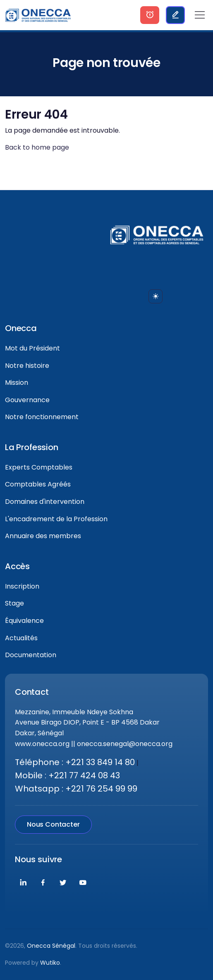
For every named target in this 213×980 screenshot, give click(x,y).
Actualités (21, 638)
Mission (17, 383)
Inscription (22, 586)
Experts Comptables (39, 467)
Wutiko (50, 963)
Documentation (31, 655)
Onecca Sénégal (51, 946)
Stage (14, 603)
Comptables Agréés (38, 484)
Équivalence (24, 621)
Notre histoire (27, 366)
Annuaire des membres (43, 536)
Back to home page (37, 147)
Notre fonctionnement (42, 417)
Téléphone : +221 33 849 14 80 (75, 762)
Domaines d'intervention (45, 502)
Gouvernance (27, 400)
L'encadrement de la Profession (56, 519)
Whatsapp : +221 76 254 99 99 (76, 789)
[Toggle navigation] (200, 15)
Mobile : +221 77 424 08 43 (67, 775)
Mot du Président (32, 348)
